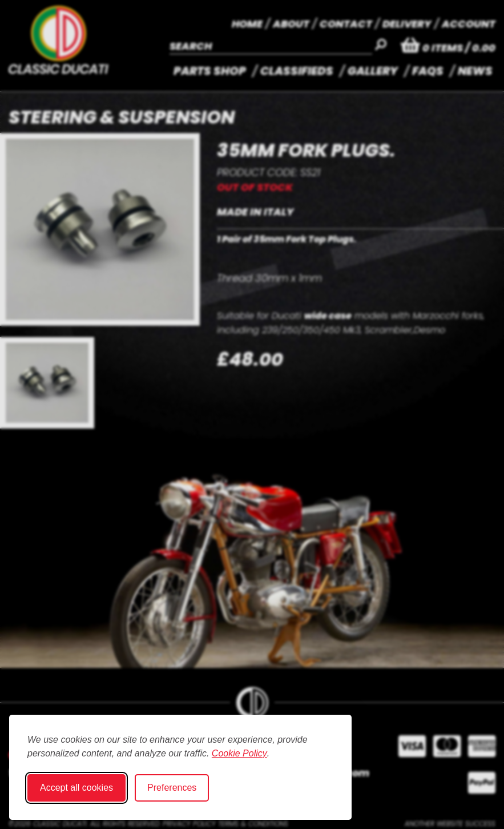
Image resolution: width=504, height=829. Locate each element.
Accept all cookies (76, 788)
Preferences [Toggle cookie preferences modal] (172, 788)
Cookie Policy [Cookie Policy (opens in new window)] (239, 753)
